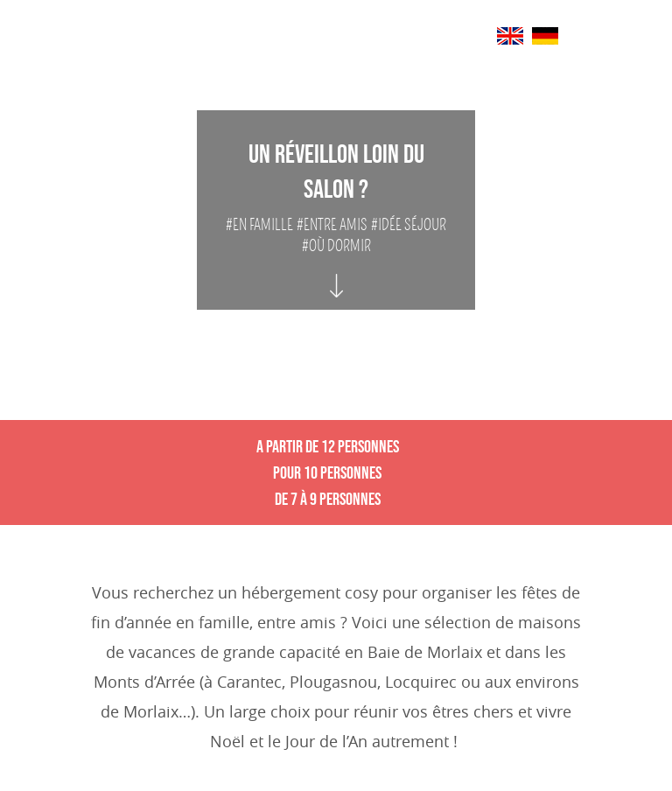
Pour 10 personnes (327, 472)
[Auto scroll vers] (336, 269)
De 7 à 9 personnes (328, 499)
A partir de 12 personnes (328, 446)
